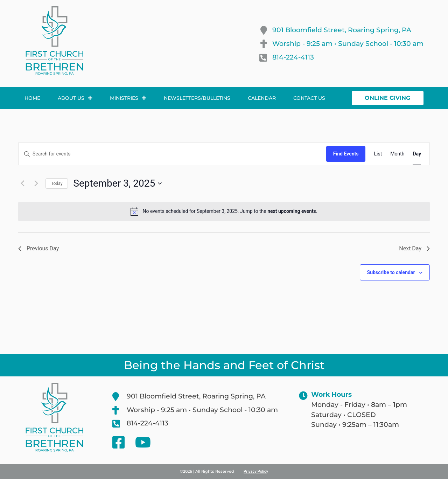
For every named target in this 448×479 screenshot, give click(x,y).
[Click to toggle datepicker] (117, 183)
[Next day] (36, 183)
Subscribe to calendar (391, 272)
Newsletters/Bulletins (197, 98)
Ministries (128, 98)
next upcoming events (292, 211)
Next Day (414, 248)
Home (32, 98)
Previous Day (38, 248)
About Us (75, 98)
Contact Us (309, 98)
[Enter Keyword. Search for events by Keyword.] (172, 154)
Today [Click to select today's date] (57, 183)
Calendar (262, 98)
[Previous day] (22, 183)
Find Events (346, 154)
